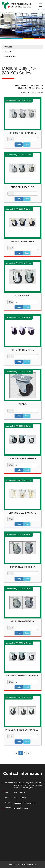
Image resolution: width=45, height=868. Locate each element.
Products (25, 86)
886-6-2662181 (20, 793)
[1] (26, 139)
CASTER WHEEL (10, 56)
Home (17, 86)
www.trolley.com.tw (21, 808)
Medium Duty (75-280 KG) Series (31, 88)
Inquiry (19, 145)
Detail (27, 145)
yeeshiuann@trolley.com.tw (24, 803)
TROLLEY (7, 52)
